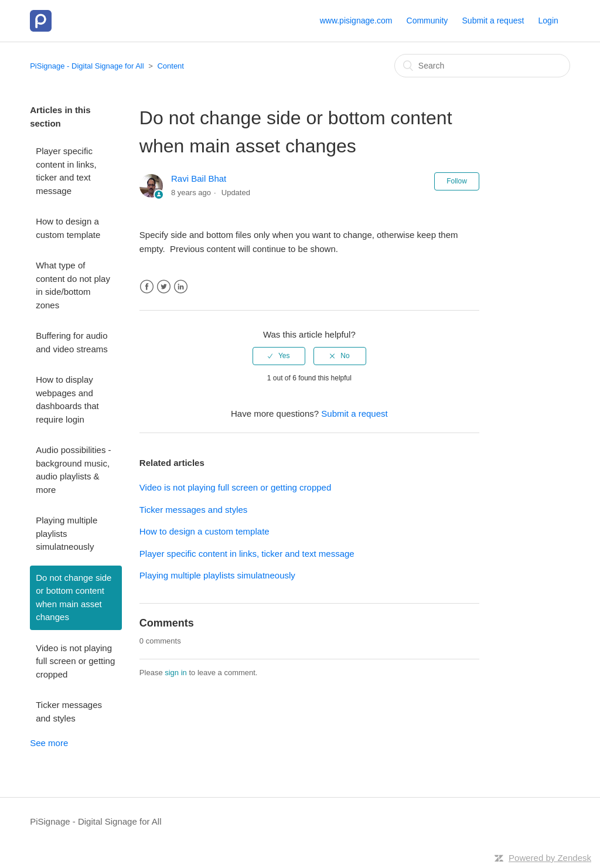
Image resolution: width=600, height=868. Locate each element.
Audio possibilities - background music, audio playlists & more (73, 470)
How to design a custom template (68, 228)
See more (49, 743)
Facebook (147, 287)
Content (171, 66)
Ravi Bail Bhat (199, 178)
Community (427, 21)
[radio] (279, 356)
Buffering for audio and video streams (72, 342)
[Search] (482, 66)
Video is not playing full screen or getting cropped (75, 661)
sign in (176, 673)
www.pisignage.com (356, 21)
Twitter (164, 287)
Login (548, 21)
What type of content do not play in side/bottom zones (73, 285)
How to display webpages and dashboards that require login (67, 399)
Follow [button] (457, 181)
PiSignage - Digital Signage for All (87, 66)
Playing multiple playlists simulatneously (67, 533)
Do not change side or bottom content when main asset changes (74, 598)
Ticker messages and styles (69, 712)
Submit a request (493, 21)
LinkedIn (181, 287)
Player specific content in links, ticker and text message (66, 171)
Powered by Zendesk (550, 858)
